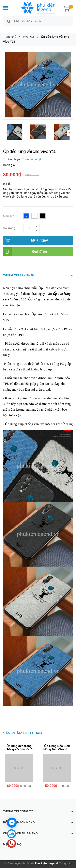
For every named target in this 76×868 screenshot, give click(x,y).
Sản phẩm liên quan (22, 728)
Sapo (40, 865)
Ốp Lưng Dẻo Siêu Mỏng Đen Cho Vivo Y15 (57, 745)
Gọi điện (40, 247)
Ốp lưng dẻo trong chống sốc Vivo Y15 (19, 743)
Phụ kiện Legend (46, 859)
